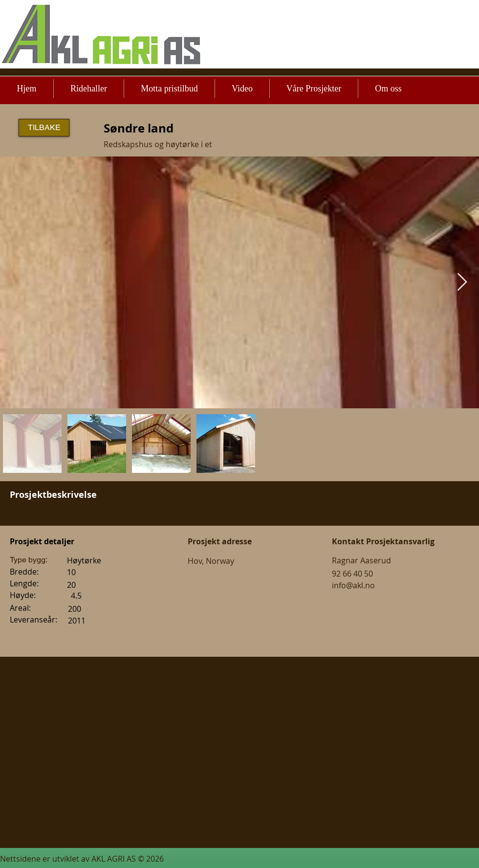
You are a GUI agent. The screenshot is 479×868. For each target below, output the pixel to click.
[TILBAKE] (44, 128)
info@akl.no (353, 585)
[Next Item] (462, 282)
